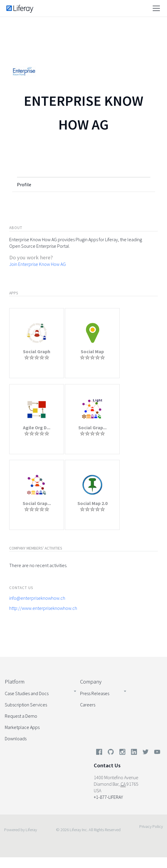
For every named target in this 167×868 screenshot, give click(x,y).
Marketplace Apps (22, 727)
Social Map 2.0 (92, 503)
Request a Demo (21, 716)
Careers (88, 705)
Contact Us (107, 765)
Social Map (92, 351)
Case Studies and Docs (27, 693)
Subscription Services (26, 705)
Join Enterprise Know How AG (38, 264)
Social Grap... (92, 427)
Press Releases (95, 693)
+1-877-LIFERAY (108, 797)
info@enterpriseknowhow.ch (37, 598)
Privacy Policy (151, 826)
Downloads (16, 738)
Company (91, 682)
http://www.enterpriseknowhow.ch (43, 608)
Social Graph (37, 351)
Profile (24, 184)
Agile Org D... (37, 427)
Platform (15, 682)
